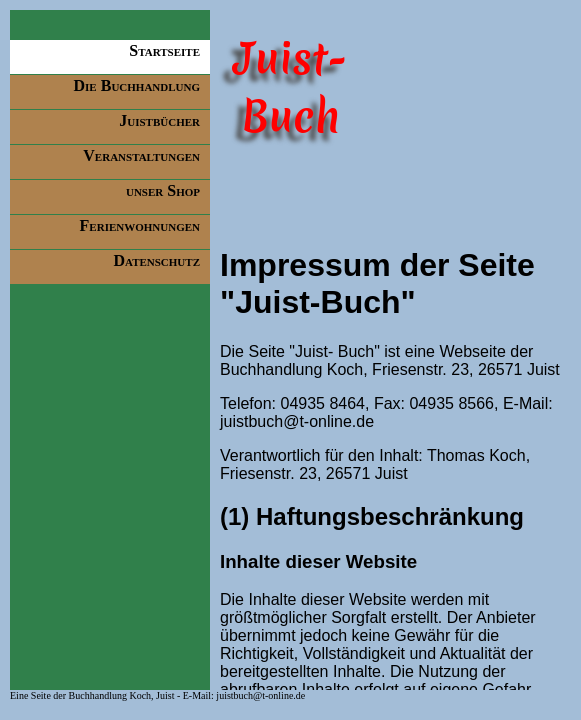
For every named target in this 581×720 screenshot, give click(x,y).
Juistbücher (159, 120)
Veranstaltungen (141, 155)
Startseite (164, 50)
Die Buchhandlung (137, 85)
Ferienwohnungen (140, 225)
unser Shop (163, 190)
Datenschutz (156, 260)
